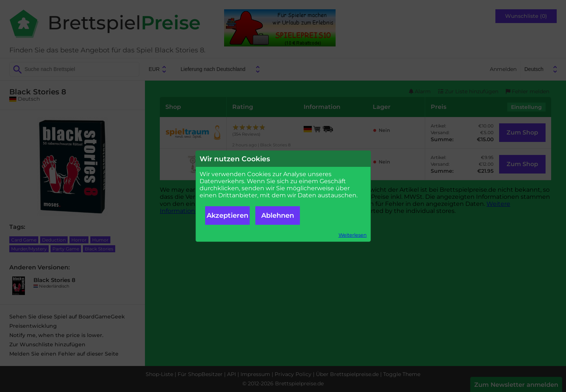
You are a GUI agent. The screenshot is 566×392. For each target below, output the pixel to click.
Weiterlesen (353, 235)
